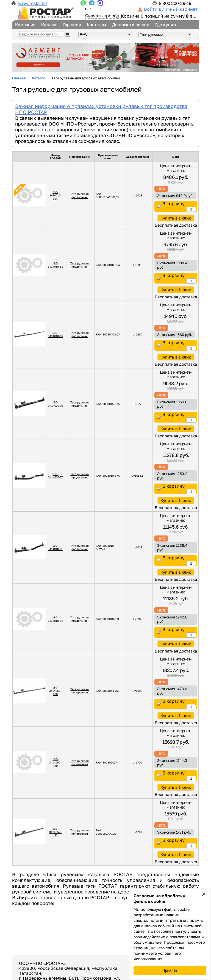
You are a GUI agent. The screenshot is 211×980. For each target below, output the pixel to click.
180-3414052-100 (55, 691)
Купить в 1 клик (176, 218)
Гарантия (72, 25)
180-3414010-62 (55, 334)
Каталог (49, 25)
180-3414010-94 (55, 619)
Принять (170, 970)
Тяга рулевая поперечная (80, 691)
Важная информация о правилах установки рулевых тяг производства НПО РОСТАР (101, 109)
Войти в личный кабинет (171, 9)
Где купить (166, 25)
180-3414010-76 (55, 404)
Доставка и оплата (131, 25)
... (83, 3)
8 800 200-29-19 (175, 3)
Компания (25, 25)
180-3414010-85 (55, 547)
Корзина (130, 16)
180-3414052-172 (55, 832)
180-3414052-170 (55, 762)
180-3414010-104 (55, 195)
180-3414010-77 (55, 476)
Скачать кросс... (103, 16)
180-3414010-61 (55, 265)
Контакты (96, 25)
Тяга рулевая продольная (80, 195)
